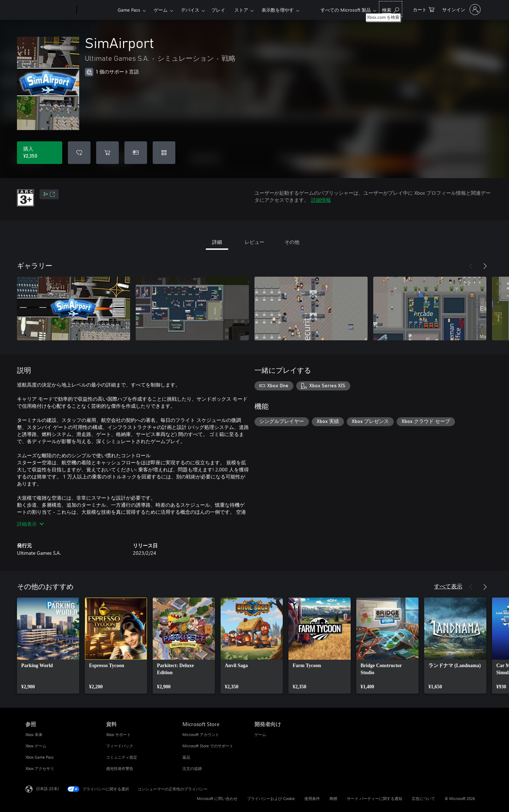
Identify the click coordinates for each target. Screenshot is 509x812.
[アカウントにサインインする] (461, 10)
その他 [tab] (292, 242)
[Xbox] (96, 10)
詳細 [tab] (217, 242)
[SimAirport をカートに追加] (107, 153)
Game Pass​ (129, 10)
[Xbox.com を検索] (391, 9)
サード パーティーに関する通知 (375, 798)
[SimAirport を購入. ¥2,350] (40, 153)
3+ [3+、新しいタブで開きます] (49, 194)
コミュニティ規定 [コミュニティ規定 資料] (122, 757)
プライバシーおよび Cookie (271, 798)
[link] (48, 646)
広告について (423, 798)
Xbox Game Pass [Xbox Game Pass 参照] (40, 757)
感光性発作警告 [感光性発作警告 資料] (120, 768)
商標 (333, 798)
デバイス (190, 10)
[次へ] (485, 266)
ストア (241, 10)
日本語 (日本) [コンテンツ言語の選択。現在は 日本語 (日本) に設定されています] (47, 789)
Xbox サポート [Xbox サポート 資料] (118, 734)
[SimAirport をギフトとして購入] (136, 153)
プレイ (218, 10)
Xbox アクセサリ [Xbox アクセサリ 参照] (40, 768)
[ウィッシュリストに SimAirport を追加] (79, 153)
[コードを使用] (164, 153)
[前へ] (471, 266)
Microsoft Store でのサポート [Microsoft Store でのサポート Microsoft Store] (208, 746)
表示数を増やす (278, 10)
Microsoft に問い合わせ (217, 798)
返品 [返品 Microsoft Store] (186, 757)
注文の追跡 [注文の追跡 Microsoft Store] (192, 768)
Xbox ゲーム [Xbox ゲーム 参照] (36, 746)
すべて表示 (448, 586)
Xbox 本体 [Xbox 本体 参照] (34, 734)
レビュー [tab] (255, 242)
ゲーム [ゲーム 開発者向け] (260, 734)
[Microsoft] (50, 10)
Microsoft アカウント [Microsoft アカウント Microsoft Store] (201, 734)
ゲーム (161, 10)
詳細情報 (321, 200)
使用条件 (312, 798)
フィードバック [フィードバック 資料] (120, 746)
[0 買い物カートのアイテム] (424, 9)
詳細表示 (30, 524)
